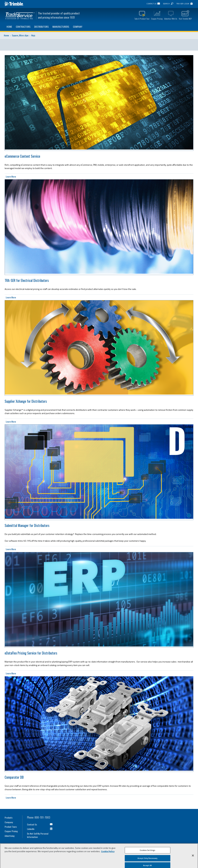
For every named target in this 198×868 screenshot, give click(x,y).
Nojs (33, 35)
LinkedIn (31, 829)
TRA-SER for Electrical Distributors (27, 280)
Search (166, 4)
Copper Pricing (157, 19)
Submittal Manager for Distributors (27, 525)
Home (9, 27)
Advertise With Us (171, 19)
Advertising (10, 836)
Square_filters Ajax (20, 35)
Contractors (23, 27)
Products (9, 818)
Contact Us (151, 4)
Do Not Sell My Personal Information (38, 835)
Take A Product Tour (142, 19)
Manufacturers (61, 27)
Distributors (41, 27)
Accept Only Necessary (147, 859)
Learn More (11, 176)
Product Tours (11, 827)
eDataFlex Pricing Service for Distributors (31, 653)
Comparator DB (14, 777)
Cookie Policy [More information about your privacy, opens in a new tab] (108, 852)
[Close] (193, 857)
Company (78, 27)
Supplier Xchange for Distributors (26, 401)
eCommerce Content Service (22, 156)
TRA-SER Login (183, 4)
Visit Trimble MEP (185, 19)
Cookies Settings (147, 851)
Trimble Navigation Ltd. (14, 4)
